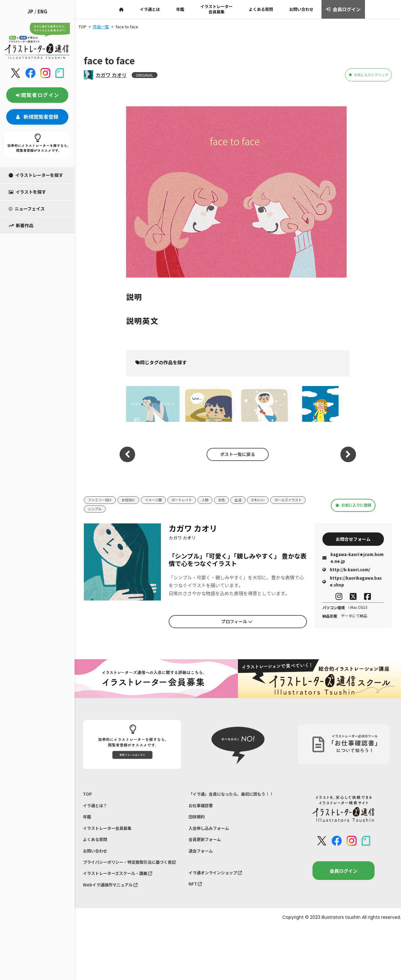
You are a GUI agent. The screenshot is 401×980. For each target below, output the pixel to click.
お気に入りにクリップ (357, 75)
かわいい (276, 500)
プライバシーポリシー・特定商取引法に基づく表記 (132, 877)
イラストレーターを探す (36, 175)
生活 (255, 500)
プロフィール (237, 623)
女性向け (134, 500)
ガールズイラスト (104, 510)
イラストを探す (27, 192)
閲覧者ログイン (37, 95)
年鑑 (180, 9)
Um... (209, 404)
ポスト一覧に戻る (235, 454)
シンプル (138, 510)
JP (30, 11)
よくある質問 (261, 9)
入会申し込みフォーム (212, 834)
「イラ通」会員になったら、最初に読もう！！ (237, 796)
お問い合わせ (301, 9)
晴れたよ (321, 404)
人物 (219, 500)
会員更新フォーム (207, 847)
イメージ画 (162, 500)
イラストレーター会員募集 (216, 9)
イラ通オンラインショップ (219, 884)
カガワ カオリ (111, 75)
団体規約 (198, 822)
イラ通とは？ (97, 809)
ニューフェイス (27, 209)
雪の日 (265, 404)
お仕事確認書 (203, 809)
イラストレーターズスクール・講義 (123, 894)
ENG (42, 11)
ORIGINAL (145, 75)
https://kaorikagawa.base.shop (352, 584)
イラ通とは (150, 9)
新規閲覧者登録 (37, 117)
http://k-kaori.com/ (346, 572)
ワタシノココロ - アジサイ (153, 404)
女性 (237, 500)
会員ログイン (343, 9)
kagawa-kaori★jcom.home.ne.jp (353, 560)
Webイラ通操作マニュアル (114, 907)
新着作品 (21, 225)
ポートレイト (194, 500)
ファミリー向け (102, 500)
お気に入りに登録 (353, 505)
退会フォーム (203, 860)
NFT (196, 897)
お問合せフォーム (353, 540)
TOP (88, 796)
